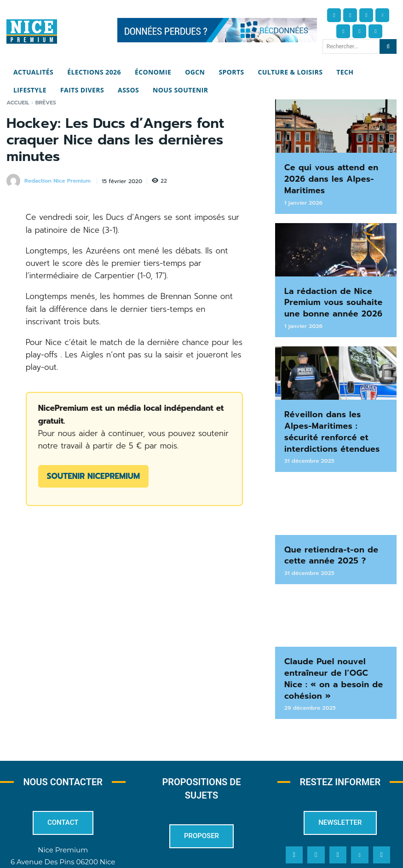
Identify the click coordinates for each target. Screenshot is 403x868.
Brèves (46, 103)
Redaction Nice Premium (58, 181)
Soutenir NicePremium (93, 476)
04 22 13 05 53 (63, 821)
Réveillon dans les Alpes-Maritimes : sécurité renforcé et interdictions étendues (333, 399)
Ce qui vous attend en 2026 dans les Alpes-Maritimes (332, 171)
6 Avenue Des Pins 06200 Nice (63, 797)
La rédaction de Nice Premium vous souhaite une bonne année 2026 (335, 282)
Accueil (18, 103)
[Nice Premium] (32, 32)
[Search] (388, 46)
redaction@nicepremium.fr (63, 809)
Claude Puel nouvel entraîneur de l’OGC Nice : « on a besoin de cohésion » (336, 623)
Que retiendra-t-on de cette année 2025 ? (332, 511)
